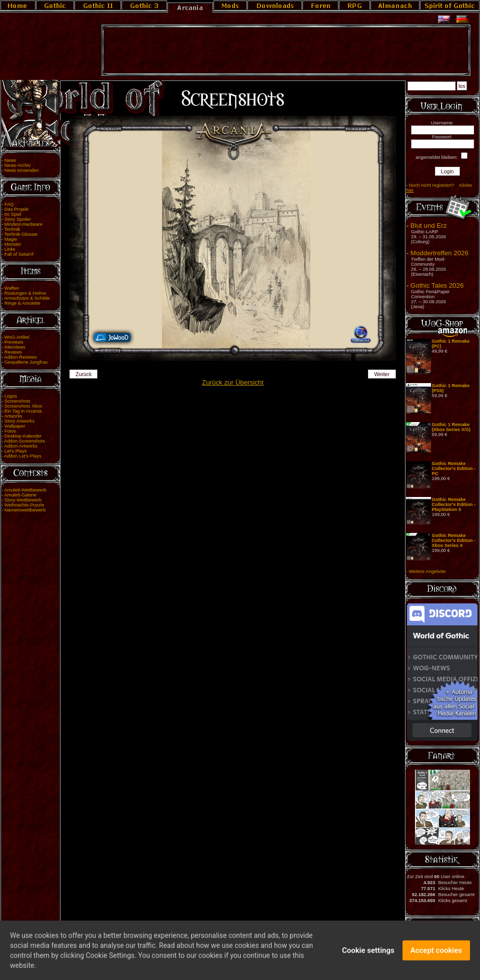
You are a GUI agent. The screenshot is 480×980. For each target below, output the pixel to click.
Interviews (15, 347)
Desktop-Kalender (23, 436)
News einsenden (22, 170)
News (10, 160)
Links (10, 249)
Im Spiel (13, 214)
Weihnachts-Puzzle (24, 505)
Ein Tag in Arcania (23, 411)
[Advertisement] (286, 50)
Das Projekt (16, 209)
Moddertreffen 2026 (439, 253)
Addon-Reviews (20, 357)
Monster (13, 244)
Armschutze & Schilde (27, 298)
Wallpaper (15, 426)
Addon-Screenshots (24, 441)
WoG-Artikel (17, 337)
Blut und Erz (429, 226)
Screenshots (17, 401)
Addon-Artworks (20, 446)
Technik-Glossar (21, 234)
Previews (14, 342)
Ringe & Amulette (22, 303)
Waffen (12, 288)
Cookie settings (368, 955)
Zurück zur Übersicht (233, 382)
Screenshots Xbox (23, 406)
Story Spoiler (18, 219)
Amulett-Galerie (20, 495)
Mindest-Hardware (23, 224)
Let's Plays (16, 451)
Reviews (13, 352)
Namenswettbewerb (25, 510)
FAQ (9, 204)
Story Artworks (19, 421)
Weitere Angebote (427, 571)
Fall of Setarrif (19, 254)
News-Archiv (17, 165)
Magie (11, 239)
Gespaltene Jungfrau (26, 362)
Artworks (13, 416)
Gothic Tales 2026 (437, 285)
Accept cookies (436, 955)
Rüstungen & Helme (25, 293)
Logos (11, 396)
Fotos (10, 431)
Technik (12, 229)
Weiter (382, 374)
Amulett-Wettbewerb (25, 490)
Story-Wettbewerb (23, 500)
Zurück (84, 374)
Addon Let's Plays (22, 456)
